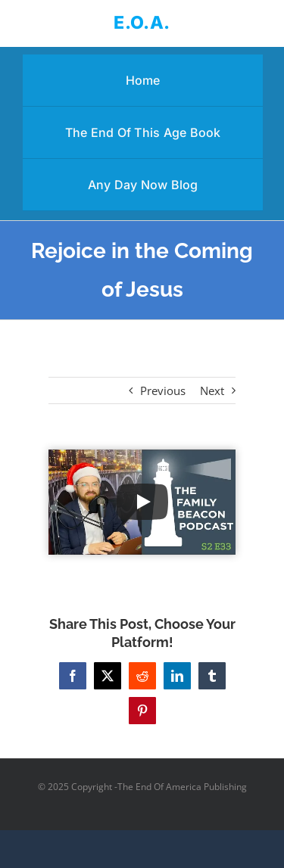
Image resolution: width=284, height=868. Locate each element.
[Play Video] (142, 502)
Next (212, 390)
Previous (163, 390)
